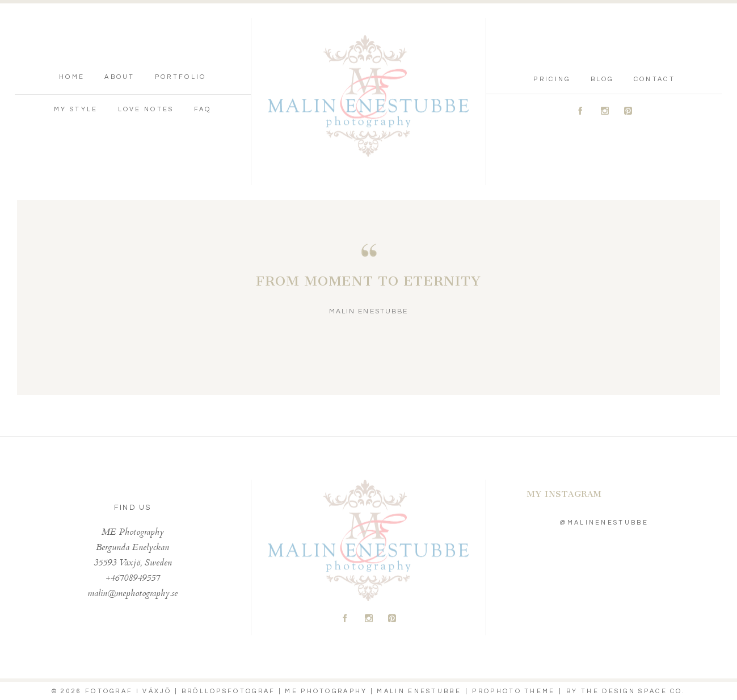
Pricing (552, 79)
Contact (654, 79)
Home (72, 77)
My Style (76, 109)
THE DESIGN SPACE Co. (633, 691)
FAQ (203, 109)
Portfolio (181, 77)
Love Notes (146, 109)
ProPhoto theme (513, 691)
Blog (602, 79)
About (120, 77)
